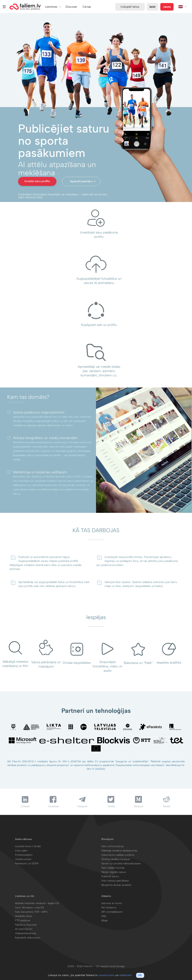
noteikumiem (106, 975)
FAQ (104, 916)
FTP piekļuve (23, 920)
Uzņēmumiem (23, 859)
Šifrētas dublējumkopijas (116, 859)
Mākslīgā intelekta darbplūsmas (119, 851)
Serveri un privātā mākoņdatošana (121, 864)
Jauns (167, 7)
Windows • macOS (33, 908)
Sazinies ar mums (112, 903)
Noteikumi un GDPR (27, 864)
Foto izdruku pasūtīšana (115, 881)
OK (140, 975)
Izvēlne (4, 7)
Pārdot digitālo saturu (114, 872)
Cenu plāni (21, 851)
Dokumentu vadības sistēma (118, 855)
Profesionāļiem (24, 855)
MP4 (45, 912)
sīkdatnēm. (126, 975)
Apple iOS (54, 903)
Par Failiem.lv (109, 908)
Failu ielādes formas (113, 868)
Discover (71, 7)
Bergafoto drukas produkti (117, 885)
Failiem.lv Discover (26, 925)
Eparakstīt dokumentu (28, 938)
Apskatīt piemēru (81, 181)
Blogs (105, 920)
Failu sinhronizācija (112, 846)
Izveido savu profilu (37, 181)
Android (41, 903)
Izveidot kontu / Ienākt (28, 846)
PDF (37, 912)
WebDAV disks (24, 916)
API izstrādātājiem (112, 912)
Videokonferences (26, 933)
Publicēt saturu (110, 876)
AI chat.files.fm (24, 929)
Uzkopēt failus (130, 7)
